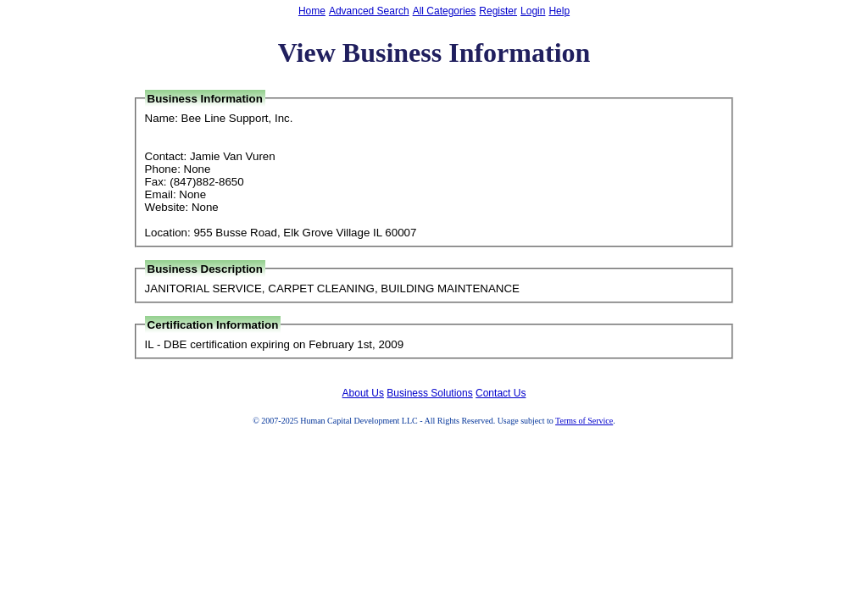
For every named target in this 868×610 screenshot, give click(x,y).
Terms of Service (584, 421)
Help (559, 11)
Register (498, 11)
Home (312, 11)
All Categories (445, 11)
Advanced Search (369, 11)
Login (533, 11)
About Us (363, 393)
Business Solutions (429, 393)
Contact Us (501, 393)
